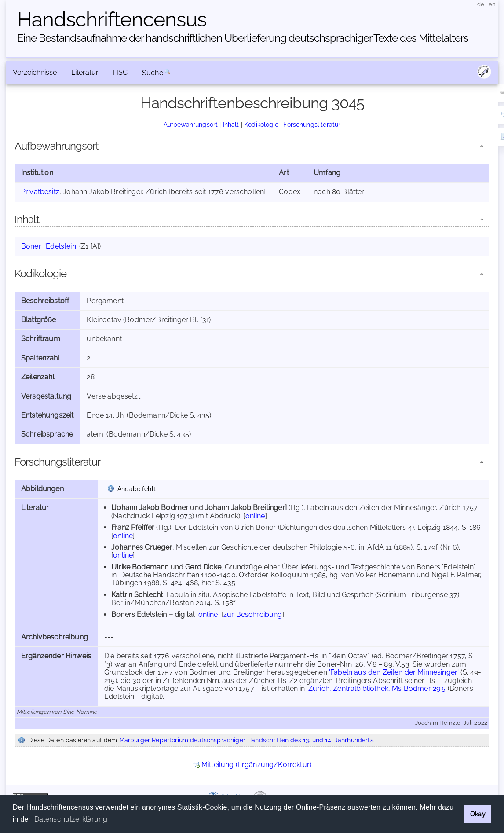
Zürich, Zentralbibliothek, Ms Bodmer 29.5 (377, 688)
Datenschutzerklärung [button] (71, 819)
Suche (153, 73)
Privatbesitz (40, 192)
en (492, 4)
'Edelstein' (61, 246)
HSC (120, 72)
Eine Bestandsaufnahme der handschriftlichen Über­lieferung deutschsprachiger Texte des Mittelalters (243, 38)
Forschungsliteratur (312, 124)
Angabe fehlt (137, 489)
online (255, 516)
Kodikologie (261, 124)
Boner (31, 246)
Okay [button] (478, 814)
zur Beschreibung (253, 615)
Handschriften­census (112, 19)
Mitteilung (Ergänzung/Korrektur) (256, 765)
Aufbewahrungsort (191, 124)
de (481, 4)
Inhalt (231, 124)
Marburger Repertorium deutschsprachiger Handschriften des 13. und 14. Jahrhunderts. (247, 740)
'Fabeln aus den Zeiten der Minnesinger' (394, 672)
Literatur (85, 72)
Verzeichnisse (35, 72)
